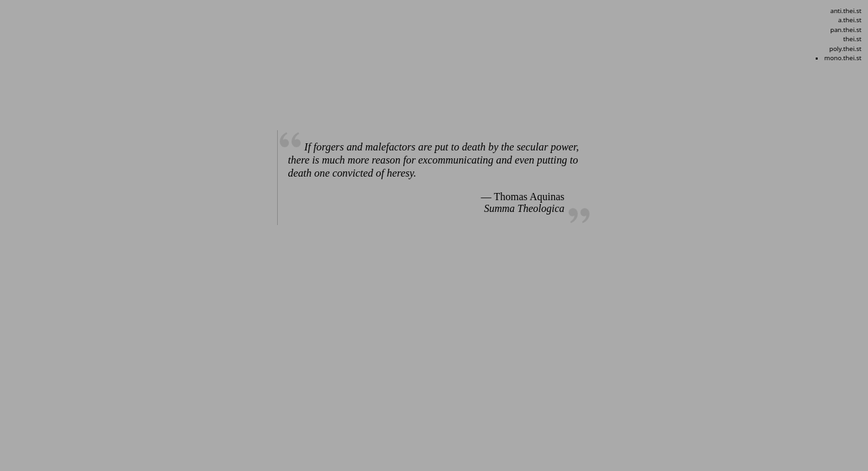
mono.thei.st (843, 58)
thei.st (852, 39)
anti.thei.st (846, 11)
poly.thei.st (845, 49)
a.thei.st (850, 20)
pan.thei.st (846, 30)
